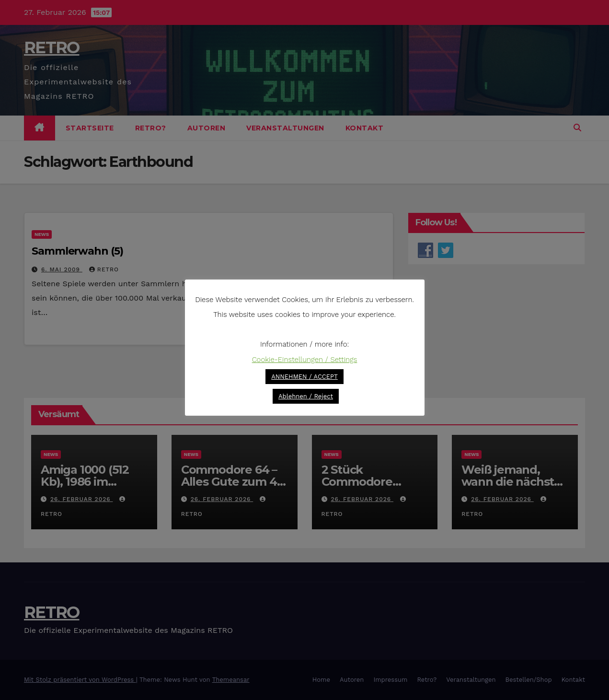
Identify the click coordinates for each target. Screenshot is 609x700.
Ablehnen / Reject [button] (306, 396)
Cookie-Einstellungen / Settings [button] (305, 360)
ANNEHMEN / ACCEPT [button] (304, 377)
